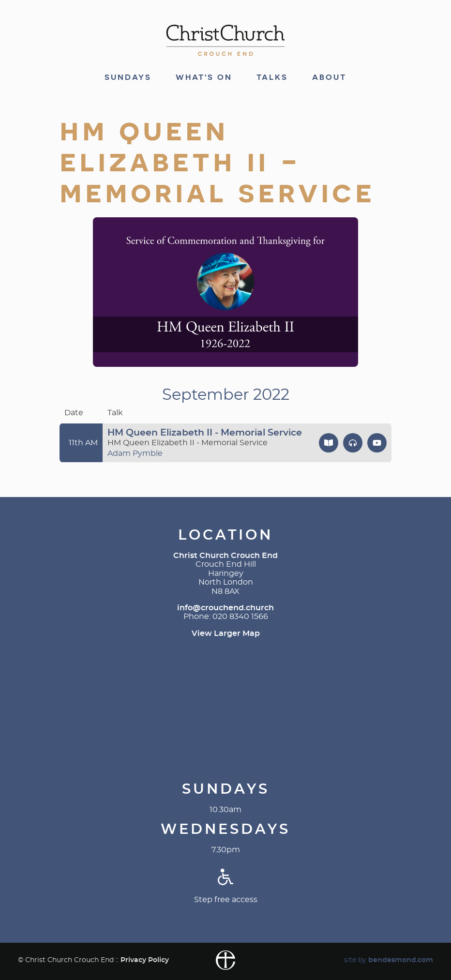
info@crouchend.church (225, 608)
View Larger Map (226, 633)
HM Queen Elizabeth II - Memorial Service (205, 433)
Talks (272, 77)
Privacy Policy (145, 960)
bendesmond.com (401, 960)
